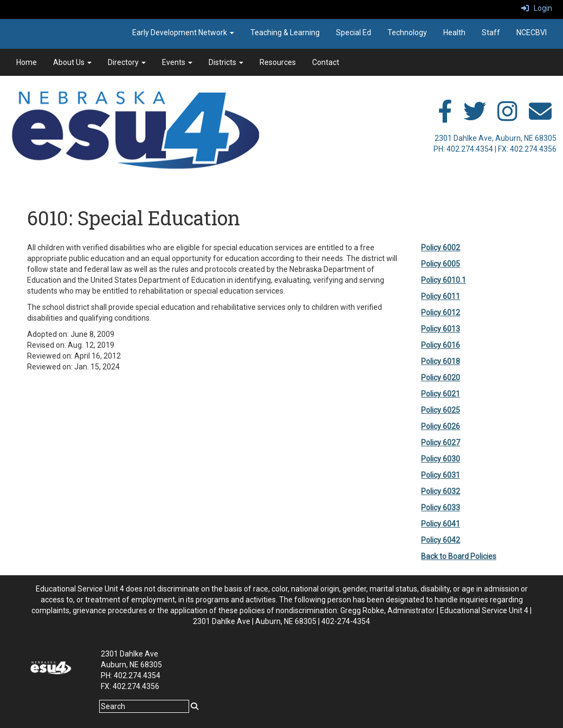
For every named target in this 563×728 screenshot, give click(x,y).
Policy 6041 (441, 524)
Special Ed (354, 32)
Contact (326, 62)
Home (27, 62)
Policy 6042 (441, 540)
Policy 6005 (441, 264)
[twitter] (475, 117)
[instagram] (507, 117)
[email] (540, 117)
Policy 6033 (441, 508)
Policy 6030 (441, 459)
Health (454, 32)
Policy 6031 (441, 475)
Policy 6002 (441, 248)
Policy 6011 (441, 296)
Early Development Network (183, 32)
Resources (278, 62)
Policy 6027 (441, 443)
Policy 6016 (441, 345)
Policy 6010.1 (444, 280)
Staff (491, 32)
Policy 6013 (441, 329)
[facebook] (445, 117)
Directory (127, 62)
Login (537, 8)
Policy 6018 (441, 361)
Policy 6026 (441, 426)
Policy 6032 (441, 491)
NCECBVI (532, 32)
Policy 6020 (441, 378)
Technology (407, 32)
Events (177, 62)
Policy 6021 (441, 394)
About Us (72, 62)
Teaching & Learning (285, 32)
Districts (226, 62)
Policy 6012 (441, 313)
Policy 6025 (441, 410)
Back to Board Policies (459, 556)
